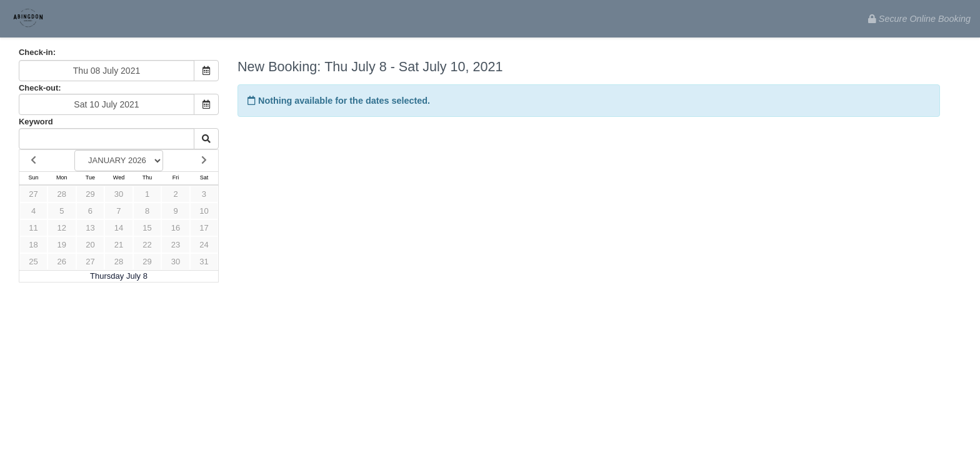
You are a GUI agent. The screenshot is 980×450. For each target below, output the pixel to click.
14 (119, 228)
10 (204, 211)
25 (33, 262)
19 (62, 245)
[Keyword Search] (107, 139)
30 (119, 194)
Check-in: (37, 52)
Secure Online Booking (919, 19)
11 (33, 228)
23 (176, 245)
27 (33, 194)
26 (62, 262)
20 (90, 245)
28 (62, 194)
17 (204, 228)
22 (147, 245)
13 (90, 228)
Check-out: (40, 88)
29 (90, 194)
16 (176, 228)
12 (62, 228)
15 (147, 228)
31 (204, 262)
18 (33, 245)
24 (204, 245)
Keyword (36, 122)
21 (119, 245)
